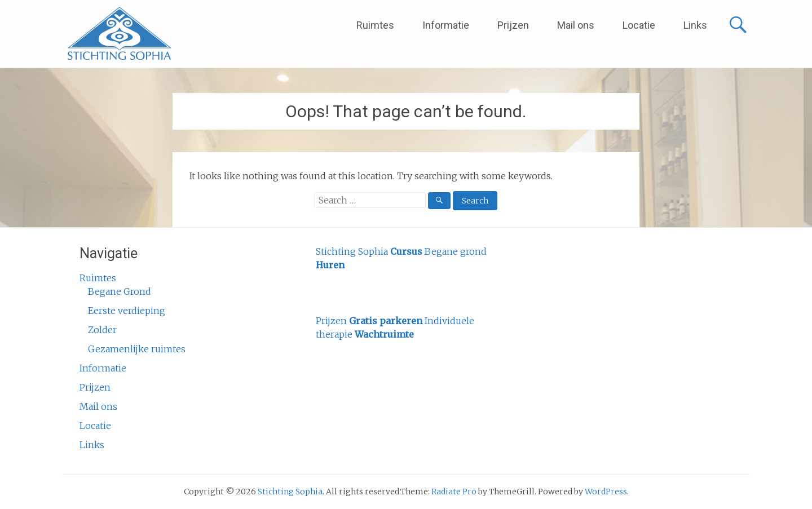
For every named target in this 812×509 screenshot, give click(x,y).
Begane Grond (120, 291)
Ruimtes (375, 25)
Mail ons (576, 25)
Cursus (406, 251)
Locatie (639, 25)
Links (695, 25)
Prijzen (513, 25)
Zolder (102, 330)
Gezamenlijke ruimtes (137, 349)
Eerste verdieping (127, 311)
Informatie (446, 25)
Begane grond (456, 251)
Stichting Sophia (352, 251)
